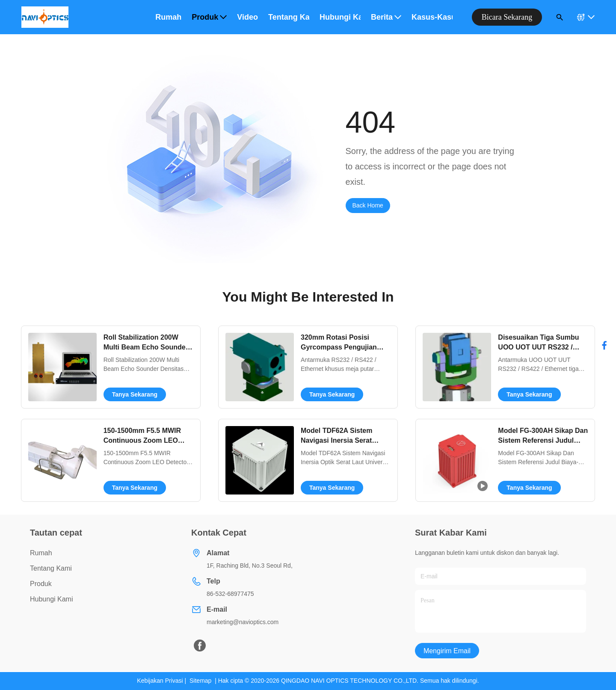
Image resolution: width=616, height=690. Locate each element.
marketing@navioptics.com (243, 622)
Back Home (368, 205)
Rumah (168, 17)
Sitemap (200, 681)
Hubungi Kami (52, 599)
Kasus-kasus (432, 17)
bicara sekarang (507, 17)
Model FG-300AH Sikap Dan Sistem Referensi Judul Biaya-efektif (543, 440)
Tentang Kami (51, 568)
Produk (209, 17)
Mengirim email (447, 651)
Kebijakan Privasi (160, 681)
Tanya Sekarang (135, 394)
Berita (386, 17)
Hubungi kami (340, 17)
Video (247, 17)
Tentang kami (289, 17)
